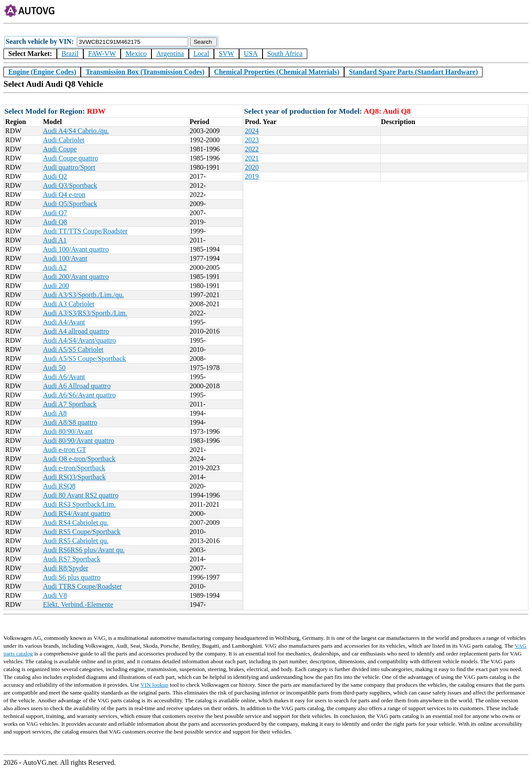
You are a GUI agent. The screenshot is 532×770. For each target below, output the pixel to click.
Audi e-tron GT (65, 450)
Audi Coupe (60, 149)
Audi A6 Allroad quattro (77, 386)
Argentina (170, 54)
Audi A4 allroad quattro (76, 331)
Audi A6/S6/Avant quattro (79, 395)
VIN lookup (154, 685)
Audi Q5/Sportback (70, 204)
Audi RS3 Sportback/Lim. (79, 504)
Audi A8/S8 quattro (70, 422)
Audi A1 (55, 240)
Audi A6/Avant (64, 377)
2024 (252, 131)
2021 (252, 158)
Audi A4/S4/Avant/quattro (79, 340)
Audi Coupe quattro (71, 158)
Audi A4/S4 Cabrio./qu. (76, 131)
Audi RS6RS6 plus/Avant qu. (84, 550)
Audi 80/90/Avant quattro (79, 441)
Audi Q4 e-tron (64, 195)
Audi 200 (56, 286)
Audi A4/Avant (64, 322)
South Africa (285, 54)
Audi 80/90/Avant (68, 431)
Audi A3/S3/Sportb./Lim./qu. (84, 295)
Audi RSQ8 (59, 486)
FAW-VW (102, 54)
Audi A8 (55, 413)
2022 (252, 149)
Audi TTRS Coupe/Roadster (82, 586)
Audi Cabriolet (64, 140)
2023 (252, 140)
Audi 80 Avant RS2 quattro (81, 495)
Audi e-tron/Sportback (74, 468)
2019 (252, 176)
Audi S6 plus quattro (72, 577)
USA (251, 54)
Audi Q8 (55, 222)
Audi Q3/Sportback (70, 185)
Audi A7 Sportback (70, 404)
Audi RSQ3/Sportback (74, 477)
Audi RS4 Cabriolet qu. (76, 523)
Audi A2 (55, 267)
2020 (252, 167)
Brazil (70, 54)
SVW (227, 54)
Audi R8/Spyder (66, 568)
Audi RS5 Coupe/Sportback (82, 532)
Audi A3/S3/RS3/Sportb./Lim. (85, 313)
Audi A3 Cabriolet (69, 304)
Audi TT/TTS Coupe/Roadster (85, 231)
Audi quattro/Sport (69, 167)
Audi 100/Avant (65, 258)
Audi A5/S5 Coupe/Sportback (84, 359)
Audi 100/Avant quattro (76, 249)
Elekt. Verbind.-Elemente (78, 605)
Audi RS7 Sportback (72, 559)
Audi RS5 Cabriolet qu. (76, 541)
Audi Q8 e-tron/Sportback (79, 459)
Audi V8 (55, 595)
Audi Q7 (55, 213)
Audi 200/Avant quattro (76, 277)
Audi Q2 (55, 176)
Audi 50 (54, 368)
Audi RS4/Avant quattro (77, 513)
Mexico (136, 54)
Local (201, 54)
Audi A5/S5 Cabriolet (73, 349)
